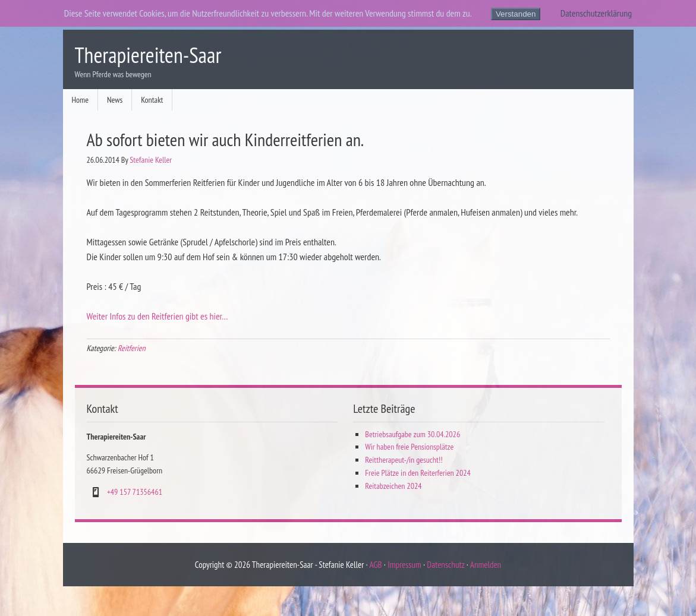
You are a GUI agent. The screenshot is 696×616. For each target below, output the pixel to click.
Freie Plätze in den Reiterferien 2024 (418, 473)
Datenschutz (445, 565)
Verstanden (516, 14)
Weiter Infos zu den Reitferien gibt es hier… (158, 316)
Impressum (404, 565)
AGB (375, 565)
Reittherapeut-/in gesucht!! (404, 460)
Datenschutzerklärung (596, 13)
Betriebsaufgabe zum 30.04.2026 (412, 434)
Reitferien (132, 348)
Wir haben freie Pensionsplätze (409, 447)
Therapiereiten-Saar (148, 55)
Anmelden (486, 565)
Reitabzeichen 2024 (393, 486)
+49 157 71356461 (135, 492)
